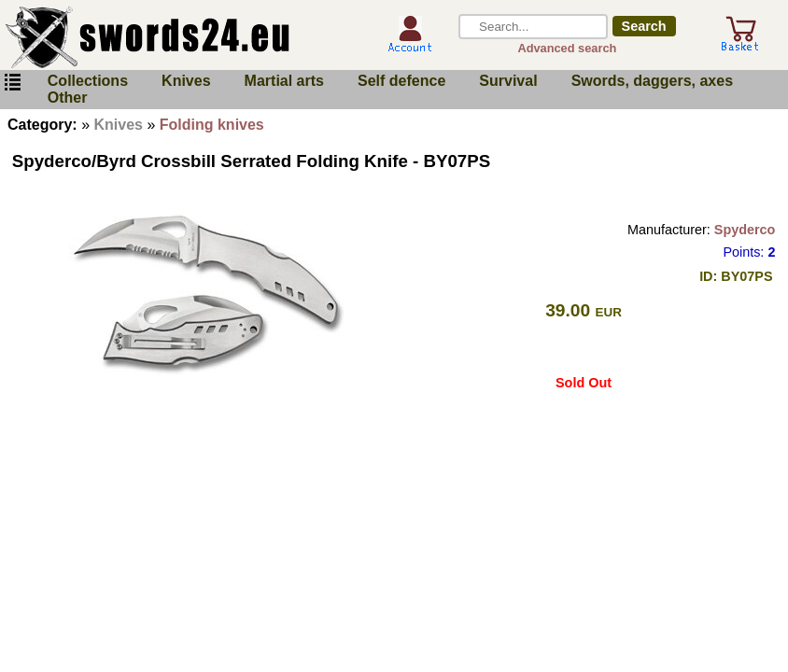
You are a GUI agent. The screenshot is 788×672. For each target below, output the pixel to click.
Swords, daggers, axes (652, 81)
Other (68, 98)
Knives (186, 81)
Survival (508, 81)
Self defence (401, 81)
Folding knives (212, 125)
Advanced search (567, 48)
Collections (88, 81)
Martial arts (284, 81)
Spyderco (745, 230)
